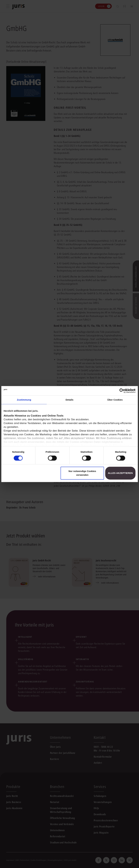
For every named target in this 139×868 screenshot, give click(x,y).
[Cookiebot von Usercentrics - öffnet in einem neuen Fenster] (122, 391)
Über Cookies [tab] (115, 400)
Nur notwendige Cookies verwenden (82, 473)
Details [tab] (70, 400)
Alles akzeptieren (120, 473)
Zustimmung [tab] (24, 400)
